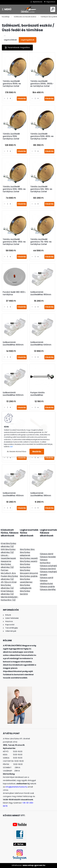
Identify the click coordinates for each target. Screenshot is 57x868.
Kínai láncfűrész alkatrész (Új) (8, 545)
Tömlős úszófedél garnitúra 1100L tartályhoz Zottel (11, 136)
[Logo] (28, 9)
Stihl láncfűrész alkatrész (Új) (8, 551)
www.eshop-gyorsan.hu (34, 865)
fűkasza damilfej (48, 589)
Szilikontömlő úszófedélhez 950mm (41, 293)
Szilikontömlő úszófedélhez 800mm (13, 344)
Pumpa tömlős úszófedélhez (38, 394)
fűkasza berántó (48, 569)
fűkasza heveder (48, 557)
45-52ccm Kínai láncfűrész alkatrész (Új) (9, 585)
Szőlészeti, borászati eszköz (25, 17)
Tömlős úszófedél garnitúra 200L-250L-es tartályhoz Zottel (14, 242)
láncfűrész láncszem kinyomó (29, 572)
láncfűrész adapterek (25, 554)
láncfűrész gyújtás (29, 576)
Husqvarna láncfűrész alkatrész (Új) (7, 564)
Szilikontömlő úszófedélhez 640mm (41, 344)
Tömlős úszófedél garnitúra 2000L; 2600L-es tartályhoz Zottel (42, 84)
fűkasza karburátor (45, 561)
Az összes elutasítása (17, 452)
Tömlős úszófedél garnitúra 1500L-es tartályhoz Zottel (12, 84)
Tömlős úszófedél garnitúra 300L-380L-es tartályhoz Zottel (14, 189)
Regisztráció (51, 2)
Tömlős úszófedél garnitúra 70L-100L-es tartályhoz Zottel (41, 242)
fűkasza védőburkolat (46, 582)
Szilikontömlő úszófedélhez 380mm (41, 494)
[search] (53, 9)
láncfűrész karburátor (25, 566)
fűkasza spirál (47, 578)
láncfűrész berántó (25, 592)
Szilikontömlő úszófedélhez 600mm (13, 394)
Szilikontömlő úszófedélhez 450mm (13, 494)
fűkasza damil (47, 554)
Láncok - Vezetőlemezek (8, 557)
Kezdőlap (6, 17)
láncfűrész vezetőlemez (26, 581)
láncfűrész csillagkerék (26, 586)
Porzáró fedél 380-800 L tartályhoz (14, 293)
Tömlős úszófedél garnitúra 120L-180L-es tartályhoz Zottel (41, 189)
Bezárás (37, 452)
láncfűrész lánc (27, 549)
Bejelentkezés (38, 2)
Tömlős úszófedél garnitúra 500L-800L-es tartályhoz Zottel (42, 136)
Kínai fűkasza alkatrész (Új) (7, 592)
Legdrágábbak (28, 40)
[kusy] (8, 99)
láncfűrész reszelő (29, 558)
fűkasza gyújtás (47, 586)
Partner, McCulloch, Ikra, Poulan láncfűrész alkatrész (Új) (9, 575)
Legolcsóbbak (10, 40)
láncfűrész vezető (29, 561)
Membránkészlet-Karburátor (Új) (10, 598)
